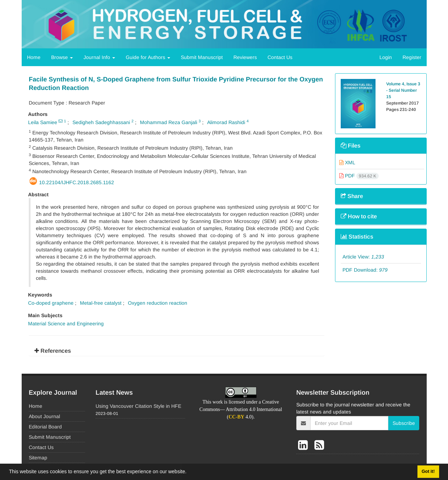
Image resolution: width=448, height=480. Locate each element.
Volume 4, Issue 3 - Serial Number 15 (403, 90)
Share (352, 196)
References (53, 351)
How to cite (359, 216)
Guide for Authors (148, 57)
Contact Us (280, 57)
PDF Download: (365, 270)
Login (386, 57)
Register (412, 57)
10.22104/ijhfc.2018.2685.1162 (77, 182)
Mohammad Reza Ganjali (169, 122)
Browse (62, 57)
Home (34, 57)
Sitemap (38, 458)
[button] (189, 473)
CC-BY (236, 417)
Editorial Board (45, 427)
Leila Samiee (43, 122)
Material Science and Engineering (66, 324)
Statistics (357, 237)
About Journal (44, 416)
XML (347, 162)
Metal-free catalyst (101, 303)
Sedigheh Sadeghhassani (101, 122)
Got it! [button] (428, 471)
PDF (359, 176)
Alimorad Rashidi (226, 122)
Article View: (363, 257)
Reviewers (245, 57)
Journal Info (99, 57)
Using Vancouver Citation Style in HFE (138, 406)
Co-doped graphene (51, 303)
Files (351, 146)
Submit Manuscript (202, 57)
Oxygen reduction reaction (158, 303)
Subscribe (404, 423)
